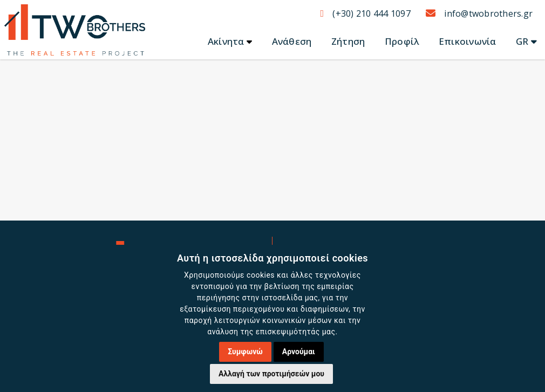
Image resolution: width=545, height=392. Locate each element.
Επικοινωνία (468, 41)
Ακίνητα (226, 41)
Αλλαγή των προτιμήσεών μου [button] (271, 374)
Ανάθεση (292, 41)
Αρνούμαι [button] (299, 352)
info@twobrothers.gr (479, 13)
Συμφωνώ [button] (245, 352)
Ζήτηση (348, 41)
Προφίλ (402, 41)
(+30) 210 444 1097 (365, 13)
